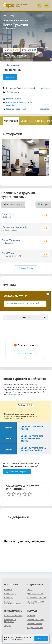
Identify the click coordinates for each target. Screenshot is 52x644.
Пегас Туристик (11, 240)
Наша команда (10, 594)
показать (10, 77)
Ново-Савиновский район (18, 103)
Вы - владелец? (14, 65)
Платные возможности (13, 616)
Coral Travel (8, 253)
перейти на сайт (13, 99)
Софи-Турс (8, 214)
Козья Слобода (13, 109)
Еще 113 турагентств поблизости (19, 56)
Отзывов (28, 50)
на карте (45, 88)
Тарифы (7, 626)
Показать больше (26, 268)
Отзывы (40, 121)
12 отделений (12, 92)
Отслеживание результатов (10, 621)
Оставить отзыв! (25, 353)
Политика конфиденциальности (13, 603)
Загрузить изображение (36, 598)
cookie (22, 637)
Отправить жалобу (34, 624)
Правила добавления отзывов (35, 603)
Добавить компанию (35, 594)
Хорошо (41, 639)
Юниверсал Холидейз (14, 227)
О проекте (8, 590)
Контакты (31, 616)
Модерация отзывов (35, 628)
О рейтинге (9, 598)
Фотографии (11, 121)
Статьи (30, 590)
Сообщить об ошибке (35, 620)
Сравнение (27, 121)
